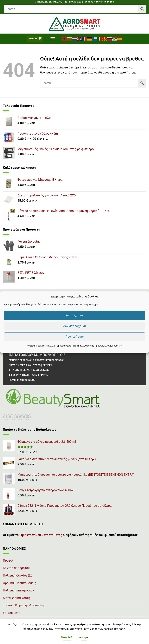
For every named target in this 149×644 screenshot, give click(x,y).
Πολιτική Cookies (35, 346)
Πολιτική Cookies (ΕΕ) (18, 575)
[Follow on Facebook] (6, 417)
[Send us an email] (27, 417)
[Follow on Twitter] (20, 417)
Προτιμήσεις (75, 337)
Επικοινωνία (12, 613)
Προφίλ (8, 561)
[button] (35, 39)
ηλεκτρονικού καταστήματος (42, 535)
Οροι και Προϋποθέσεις (20, 583)
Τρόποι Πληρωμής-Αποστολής (24, 605)
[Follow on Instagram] (13, 417)
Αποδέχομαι (75, 315)
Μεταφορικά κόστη (16, 598)
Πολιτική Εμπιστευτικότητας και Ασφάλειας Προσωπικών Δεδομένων (84, 346)
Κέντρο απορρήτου (16, 568)
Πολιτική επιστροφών (18, 590)
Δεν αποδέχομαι (74, 326)
